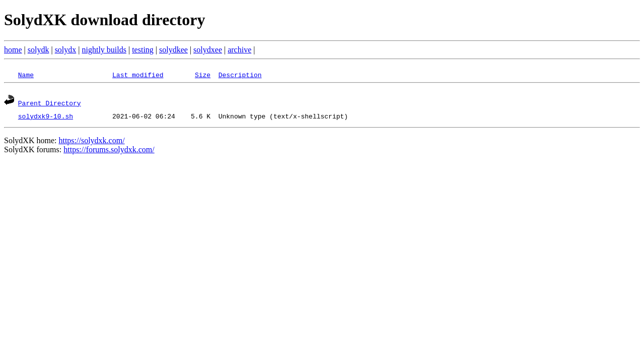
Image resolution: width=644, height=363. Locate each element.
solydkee (173, 50)
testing (143, 50)
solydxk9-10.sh (46, 117)
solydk (39, 50)
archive (239, 50)
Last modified (138, 75)
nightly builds (104, 50)
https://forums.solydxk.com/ (109, 151)
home (13, 50)
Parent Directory (50, 104)
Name (26, 75)
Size (203, 75)
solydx (66, 50)
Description (240, 75)
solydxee (208, 50)
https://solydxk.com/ (91, 142)
